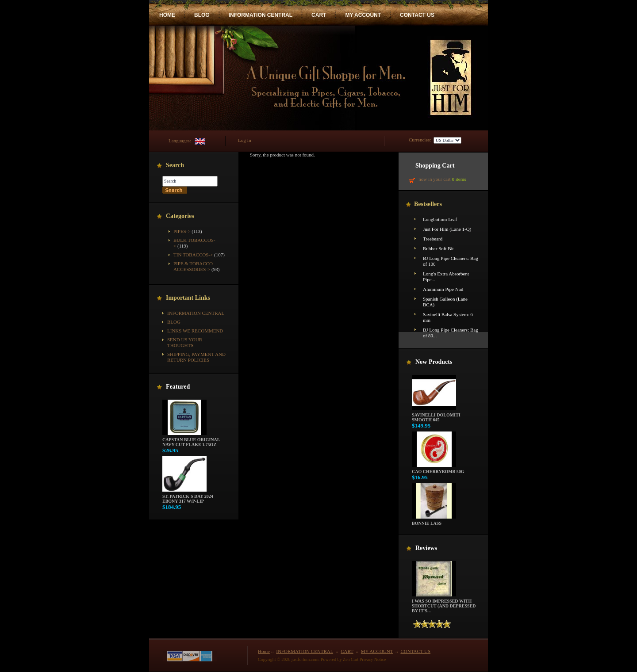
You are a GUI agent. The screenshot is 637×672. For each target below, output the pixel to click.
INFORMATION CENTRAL (261, 15)
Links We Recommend (195, 331)
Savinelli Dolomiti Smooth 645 (436, 415)
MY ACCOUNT (363, 15)
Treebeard (433, 239)
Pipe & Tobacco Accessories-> (193, 266)
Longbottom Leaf (440, 219)
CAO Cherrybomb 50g (438, 470)
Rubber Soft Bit (438, 248)
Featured (178, 387)
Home (264, 651)
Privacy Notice (373, 659)
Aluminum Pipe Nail (443, 289)
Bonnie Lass (434, 521)
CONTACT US (417, 15)
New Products (434, 362)
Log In (245, 140)
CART (319, 15)
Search (175, 165)
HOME (167, 15)
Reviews (426, 548)
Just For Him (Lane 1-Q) (447, 229)
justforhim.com (305, 659)
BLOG (202, 15)
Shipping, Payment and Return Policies (196, 357)
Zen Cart (351, 659)
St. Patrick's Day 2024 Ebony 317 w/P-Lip (188, 497)
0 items (459, 179)
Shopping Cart (435, 166)
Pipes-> (182, 231)
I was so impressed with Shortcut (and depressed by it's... (444, 604)
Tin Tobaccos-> (193, 255)
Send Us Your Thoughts (185, 342)
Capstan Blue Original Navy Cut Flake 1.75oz (191, 440)
